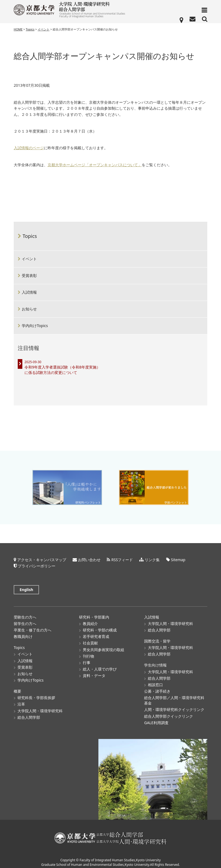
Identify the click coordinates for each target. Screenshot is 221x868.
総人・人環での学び (100, 666)
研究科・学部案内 (94, 614)
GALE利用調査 (156, 720)
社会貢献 (90, 640)
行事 (87, 660)
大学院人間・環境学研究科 (40, 708)
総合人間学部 (29, 714)
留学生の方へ (25, 621)
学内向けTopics (35, 326)
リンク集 (152, 557)
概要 (17, 688)
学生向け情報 (155, 662)
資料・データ (94, 673)
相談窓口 (155, 682)
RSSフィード (122, 557)
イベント (29, 259)
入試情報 (29, 292)
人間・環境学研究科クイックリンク (174, 707)
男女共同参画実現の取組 (104, 647)
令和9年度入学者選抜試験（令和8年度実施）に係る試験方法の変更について (62, 370)
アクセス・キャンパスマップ (42, 557)
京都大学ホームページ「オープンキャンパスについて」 (95, 165)
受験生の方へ (25, 614)
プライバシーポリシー (37, 563)
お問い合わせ (89, 557)
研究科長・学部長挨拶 (36, 695)
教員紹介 (90, 621)
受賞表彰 (29, 275)
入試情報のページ (29, 148)
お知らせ (29, 309)
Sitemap (178, 557)
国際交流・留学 (157, 638)
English (26, 587)
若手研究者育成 (96, 633)
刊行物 (88, 653)
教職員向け (23, 633)
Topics (30, 236)
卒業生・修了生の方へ (33, 627)
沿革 (21, 701)
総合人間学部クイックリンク (169, 713)
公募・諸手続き (157, 688)
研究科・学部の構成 (100, 627)
